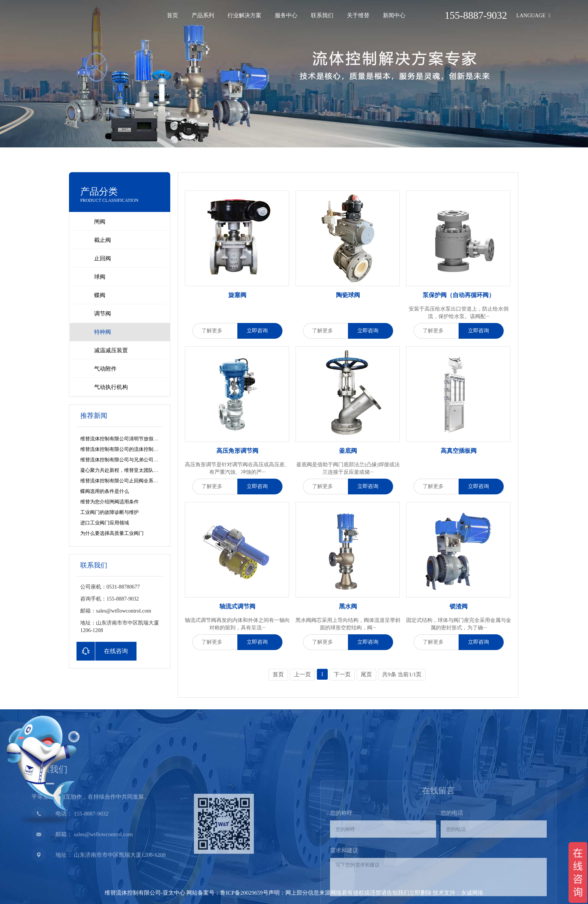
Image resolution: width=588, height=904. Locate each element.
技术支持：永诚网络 (458, 893)
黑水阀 (348, 606)
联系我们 (322, 15)
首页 (172, 15)
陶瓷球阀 (348, 295)
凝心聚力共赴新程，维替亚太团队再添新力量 (129, 470)
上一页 (302, 674)
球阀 (100, 277)
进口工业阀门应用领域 (105, 523)
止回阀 (103, 258)
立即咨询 (260, 331)
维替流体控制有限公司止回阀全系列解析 (124, 481)
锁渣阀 (459, 606)
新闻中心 (394, 15)
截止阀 (103, 240)
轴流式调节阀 (237, 606)
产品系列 (203, 15)
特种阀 (103, 332)
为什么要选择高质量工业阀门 (112, 533)
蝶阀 (100, 295)
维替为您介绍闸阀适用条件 (109, 502)
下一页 (342, 674)
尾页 (366, 674)
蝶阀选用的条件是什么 (105, 491)
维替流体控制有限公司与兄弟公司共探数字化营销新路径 (141, 460)
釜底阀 (348, 451)
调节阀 (103, 314)
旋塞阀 (237, 295)
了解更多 (215, 331)
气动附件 (105, 369)
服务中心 (286, 15)
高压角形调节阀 (237, 451)
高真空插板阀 (459, 451)
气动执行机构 (111, 387)
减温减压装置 (111, 350)
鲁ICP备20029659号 (244, 893)
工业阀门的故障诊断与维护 (109, 512)
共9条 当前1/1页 (402, 674)
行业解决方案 (244, 15)
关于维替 (358, 15)
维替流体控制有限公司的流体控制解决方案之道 (131, 449)
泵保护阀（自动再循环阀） (459, 295)
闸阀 (100, 222)
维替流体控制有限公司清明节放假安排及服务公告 (134, 439)
